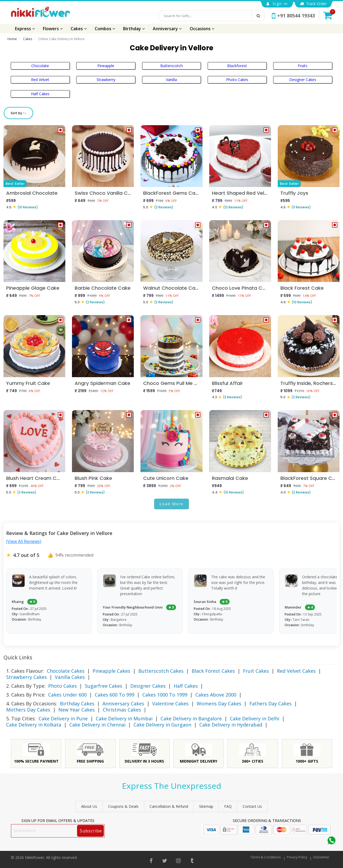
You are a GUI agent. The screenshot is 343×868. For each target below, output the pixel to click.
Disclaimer (321, 857)
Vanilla (171, 80)
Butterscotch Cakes (161, 671)
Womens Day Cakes (219, 703)
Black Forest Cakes (213, 671)
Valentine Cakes (170, 703)
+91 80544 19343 (293, 16)
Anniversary (167, 29)
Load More (171, 504)
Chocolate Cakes (66, 671)
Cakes (79, 29)
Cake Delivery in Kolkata (34, 725)
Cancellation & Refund (169, 806)
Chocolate (40, 66)
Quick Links (18, 657)
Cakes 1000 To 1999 (165, 695)
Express (25, 29)
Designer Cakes (303, 80)
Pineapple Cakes (111, 671)
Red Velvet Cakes (296, 671)
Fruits (303, 66)
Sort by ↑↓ (18, 113)
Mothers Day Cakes (28, 710)
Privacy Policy (297, 857)
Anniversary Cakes (123, 703)
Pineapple (106, 66)
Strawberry (106, 80)
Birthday (134, 29)
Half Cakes (40, 94)
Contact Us (252, 806)
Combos (105, 29)
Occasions (202, 29)
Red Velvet (40, 80)
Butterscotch (171, 66)
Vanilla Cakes (70, 677)
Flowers (53, 29)
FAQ (228, 806)
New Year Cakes (77, 710)
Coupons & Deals (123, 806)
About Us (89, 806)
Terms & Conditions (266, 857)
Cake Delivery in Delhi (255, 718)
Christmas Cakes (122, 710)
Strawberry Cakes (26, 677)
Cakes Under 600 (67, 695)
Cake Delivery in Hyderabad (231, 725)
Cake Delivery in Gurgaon (162, 725)
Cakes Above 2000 (216, 695)
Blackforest (237, 66)
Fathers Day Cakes (270, 703)
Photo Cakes (237, 80)
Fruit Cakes (256, 671)
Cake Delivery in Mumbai (124, 718)
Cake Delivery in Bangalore (191, 718)
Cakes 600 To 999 (115, 695)
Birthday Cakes (77, 703)
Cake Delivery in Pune (63, 718)
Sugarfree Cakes (104, 686)
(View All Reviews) (24, 541)
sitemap (206, 806)
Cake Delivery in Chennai (97, 725)
